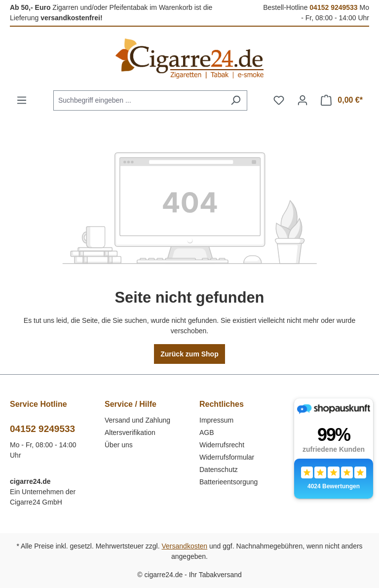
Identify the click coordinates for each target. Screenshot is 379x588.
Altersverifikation (130, 432)
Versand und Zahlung (137, 420)
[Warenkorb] (342, 100)
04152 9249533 (333, 7)
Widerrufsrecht (222, 445)
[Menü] (22, 100)
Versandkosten (185, 546)
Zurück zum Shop (189, 354)
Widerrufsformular (227, 457)
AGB (207, 432)
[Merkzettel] (279, 100)
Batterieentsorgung (228, 482)
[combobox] (139, 100)
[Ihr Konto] (303, 100)
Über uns (119, 445)
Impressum (216, 420)
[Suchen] (236, 100)
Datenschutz (219, 470)
